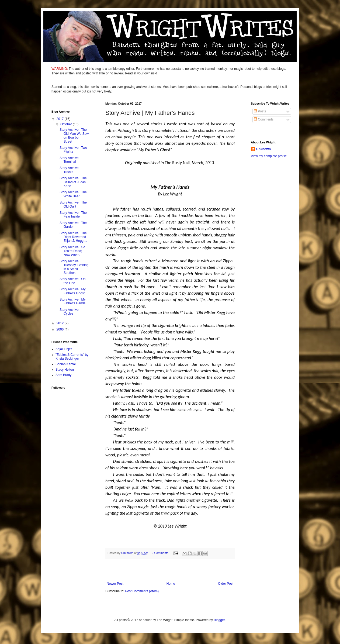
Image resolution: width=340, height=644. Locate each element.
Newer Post (115, 584)
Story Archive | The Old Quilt (73, 204)
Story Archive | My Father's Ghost (72, 291)
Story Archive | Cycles (70, 312)
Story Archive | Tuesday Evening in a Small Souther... (74, 267)
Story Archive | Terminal (70, 160)
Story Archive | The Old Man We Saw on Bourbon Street (74, 135)
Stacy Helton (65, 370)
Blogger (219, 620)
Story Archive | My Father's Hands (72, 301)
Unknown (263, 149)
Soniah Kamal (66, 364)
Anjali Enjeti (64, 349)
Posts (260, 111)
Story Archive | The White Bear (73, 194)
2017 (61, 119)
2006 (61, 329)
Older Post (226, 584)
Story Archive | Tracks (70, 170)
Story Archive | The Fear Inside (73, 215)
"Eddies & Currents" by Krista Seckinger (72, 357)
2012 (61, 323)
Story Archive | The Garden (73, 225)
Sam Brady (63, 375)
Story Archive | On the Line (73, 281)
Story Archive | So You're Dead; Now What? (72, 251)
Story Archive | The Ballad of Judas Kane (73, 182)
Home (171, 584)
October (67, 124)
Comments (264, 119)
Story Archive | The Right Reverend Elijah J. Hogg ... (73, 237)
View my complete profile (269, 156)
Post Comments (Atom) (142, 591)
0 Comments (160, 553)
